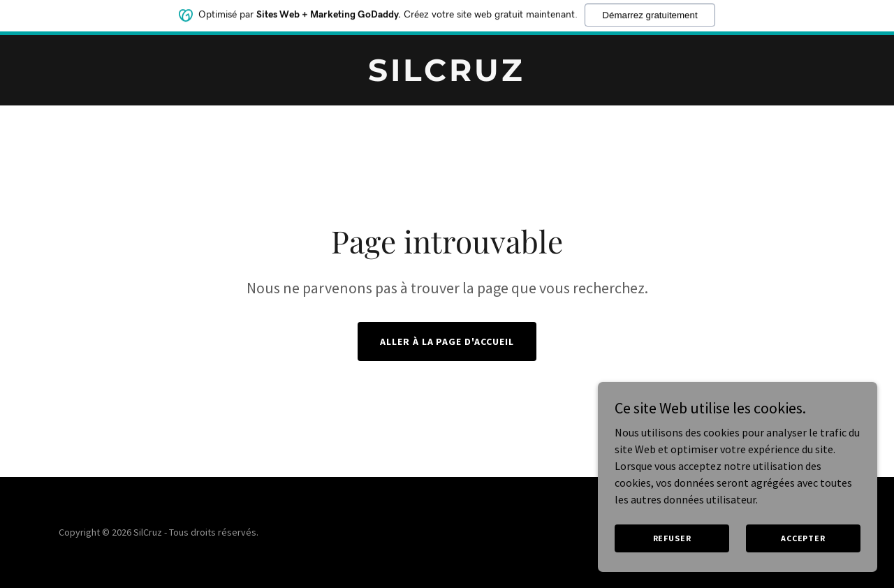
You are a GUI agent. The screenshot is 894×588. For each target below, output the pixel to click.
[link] (447, 77)
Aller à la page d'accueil (447, 341)
